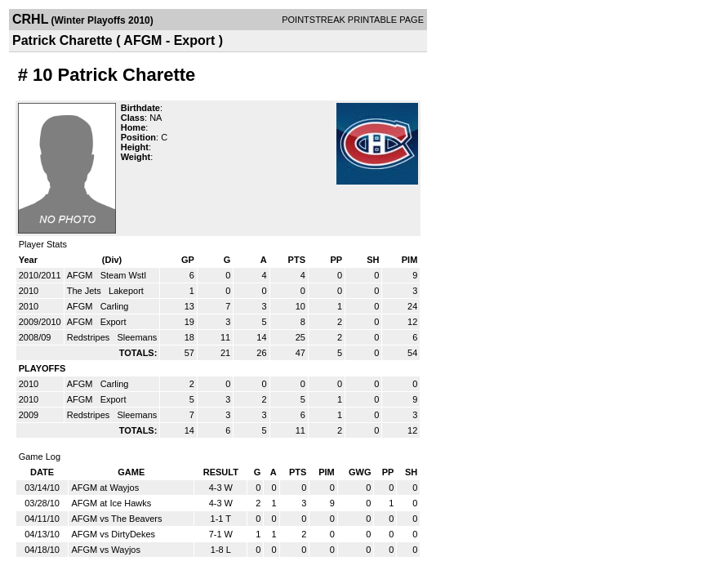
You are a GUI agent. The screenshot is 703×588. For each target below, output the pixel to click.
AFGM (81, 275)
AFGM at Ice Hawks (111, 503)
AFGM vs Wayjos (106, 550)
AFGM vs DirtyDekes (113, 534)
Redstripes (90, 337)
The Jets (85, 291)
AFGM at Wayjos (105, 488)
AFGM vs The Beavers (116, 519)
